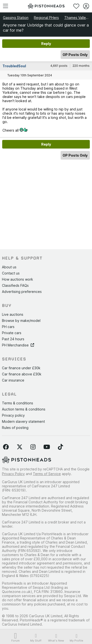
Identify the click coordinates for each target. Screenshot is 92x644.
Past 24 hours (13, 339)
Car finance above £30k (22, 374)
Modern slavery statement (23, 421)
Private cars (12, 333)
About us (9, 267)
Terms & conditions (18, 403)
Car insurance (13, 380)
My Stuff (36, 638)
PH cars (8, 327)
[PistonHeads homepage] (46, 6)
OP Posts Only (75, 55)
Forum (16, 638)
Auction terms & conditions (24, 409)
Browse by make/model (21, 321)
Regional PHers (46, 18)
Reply (46, 44)
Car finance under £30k (21, 368)
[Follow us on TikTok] (60, 447)
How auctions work (18, 279)
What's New (56, 638)
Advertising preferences (22, 292)
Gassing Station (16, 18)
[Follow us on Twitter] (20, 447)
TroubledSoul (14, 66)
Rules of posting (15, 428)
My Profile (76, 638)
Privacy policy (13, 415)
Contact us (11, 273)
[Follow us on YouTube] (47, 447)
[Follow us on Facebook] (6, 447)
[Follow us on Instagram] (33, 447)
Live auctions (13, 314)
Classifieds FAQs (15, 285)
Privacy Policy (13, 474)
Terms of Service (47, 474)
